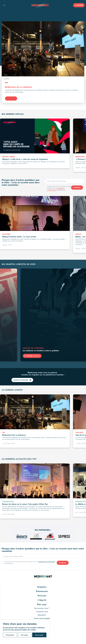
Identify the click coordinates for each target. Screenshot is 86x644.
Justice (78, 234)
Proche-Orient (9, 157)
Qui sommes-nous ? (42, 608)
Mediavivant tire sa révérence (18, 87)
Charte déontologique (42, 618)
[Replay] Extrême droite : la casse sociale (19, 237)
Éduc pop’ (42, 604)
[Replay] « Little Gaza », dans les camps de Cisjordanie (25, 159)
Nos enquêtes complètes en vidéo (19, 264)
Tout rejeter (25, 635)
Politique (6, 234)
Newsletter (42, 615)
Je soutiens (79, 5)
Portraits (42, 596)
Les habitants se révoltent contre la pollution (41, 350)
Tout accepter (39, 635)
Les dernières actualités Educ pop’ (20, 459)
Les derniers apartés (12, 390)
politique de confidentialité (56, 189)
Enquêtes (42, 587)
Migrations (80, 157)
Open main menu (4, 5)
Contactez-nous (42, 612)
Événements (42, 591)
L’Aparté (42, 600)
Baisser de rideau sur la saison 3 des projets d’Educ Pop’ (25, 504)
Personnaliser (10, 635)
